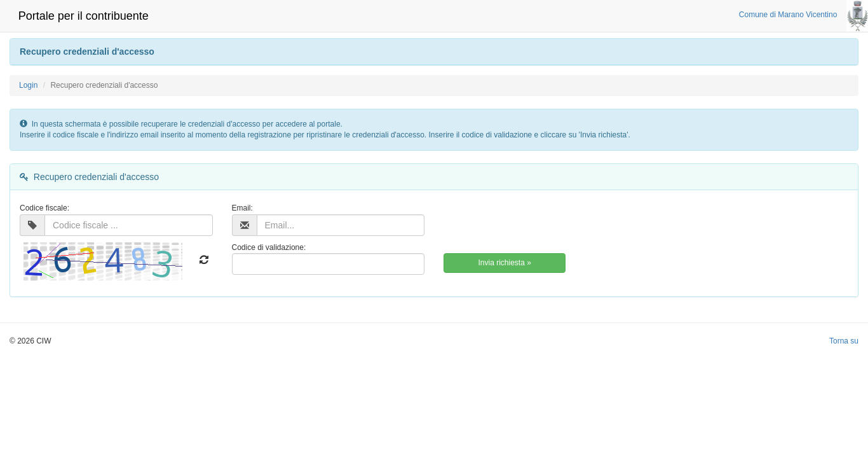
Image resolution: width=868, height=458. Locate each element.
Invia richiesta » (504, 263)
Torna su (844, 341)
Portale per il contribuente (84, 16)
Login (28, 85)
